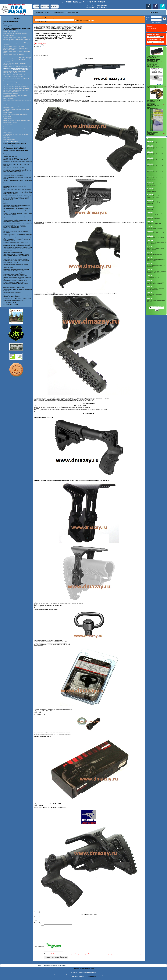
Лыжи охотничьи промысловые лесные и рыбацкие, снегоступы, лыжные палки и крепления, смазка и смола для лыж (18, 249)
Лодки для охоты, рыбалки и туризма (14, 287)
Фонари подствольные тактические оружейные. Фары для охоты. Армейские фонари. (17, 270)
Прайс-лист (54, 969)
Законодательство (73, 12)
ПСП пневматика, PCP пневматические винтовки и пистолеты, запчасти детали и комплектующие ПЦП (17, 210)
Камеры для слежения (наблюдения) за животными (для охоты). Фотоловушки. (18, 235)
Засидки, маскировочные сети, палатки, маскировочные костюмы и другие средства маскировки (16, 231)
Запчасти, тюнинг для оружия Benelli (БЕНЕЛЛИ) (16, 86)
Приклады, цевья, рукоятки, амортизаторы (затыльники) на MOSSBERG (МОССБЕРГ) (59, 29)
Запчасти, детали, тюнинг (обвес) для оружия (15, 38)
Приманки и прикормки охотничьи (13, 252)
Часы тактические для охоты (11, 123)
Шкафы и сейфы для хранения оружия (14, 300)
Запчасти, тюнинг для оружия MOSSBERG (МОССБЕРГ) (18, 66)
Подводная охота (8, 132)
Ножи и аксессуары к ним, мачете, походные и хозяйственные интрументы (15, 96)
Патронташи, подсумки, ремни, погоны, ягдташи (15, 115)
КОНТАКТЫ (55, 7)
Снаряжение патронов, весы (11, 93)
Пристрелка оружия (8, 104)
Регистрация (45, 7)
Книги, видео (7, 137)
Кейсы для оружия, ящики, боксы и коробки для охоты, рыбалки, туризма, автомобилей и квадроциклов (17, 186)
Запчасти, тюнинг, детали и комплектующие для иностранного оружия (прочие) (16, 91)
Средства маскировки (9, 36)
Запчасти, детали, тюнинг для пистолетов (14, 46)
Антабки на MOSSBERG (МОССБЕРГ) (13, 77)
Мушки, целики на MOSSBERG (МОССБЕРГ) (15, 75)
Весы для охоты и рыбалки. (11, 263)
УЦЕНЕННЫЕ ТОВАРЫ (10, 303)
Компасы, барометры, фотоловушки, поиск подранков (17, 127)
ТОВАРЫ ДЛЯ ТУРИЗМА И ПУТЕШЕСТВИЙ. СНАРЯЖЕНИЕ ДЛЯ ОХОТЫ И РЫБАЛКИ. (16, 159)
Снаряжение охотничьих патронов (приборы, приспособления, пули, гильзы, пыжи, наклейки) (17, 260)
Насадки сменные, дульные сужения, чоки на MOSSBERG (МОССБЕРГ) (15, 72)
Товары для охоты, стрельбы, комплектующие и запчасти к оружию (53, 26)
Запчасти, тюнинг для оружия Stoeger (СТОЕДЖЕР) (16, 88)
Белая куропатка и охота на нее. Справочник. (152, 133)
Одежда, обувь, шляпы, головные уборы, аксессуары (17, 121)
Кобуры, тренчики (8, 113)
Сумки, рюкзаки (7, 117)
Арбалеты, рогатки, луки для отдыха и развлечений (18, 181)
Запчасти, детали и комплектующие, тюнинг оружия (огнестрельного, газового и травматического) (16, 266)
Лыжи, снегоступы (8, 125)
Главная (36, 7)
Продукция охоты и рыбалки (11, 142)
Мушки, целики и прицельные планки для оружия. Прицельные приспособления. (17, 295)
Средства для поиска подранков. (12, 293)
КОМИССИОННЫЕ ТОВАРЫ (11, 305)
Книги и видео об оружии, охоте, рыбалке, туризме (17, 298)
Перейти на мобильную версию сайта (84, 972)
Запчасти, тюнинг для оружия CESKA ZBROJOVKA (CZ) (17, 58)
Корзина (47, 969)
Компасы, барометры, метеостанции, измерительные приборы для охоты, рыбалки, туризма (16, 284)
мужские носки (85, 978)
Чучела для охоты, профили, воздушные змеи (15, 34)
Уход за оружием (8, 119)
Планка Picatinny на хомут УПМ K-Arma (153, 87)
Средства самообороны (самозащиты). (14, 217)
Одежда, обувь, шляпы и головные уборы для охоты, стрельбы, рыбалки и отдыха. (16, 174)
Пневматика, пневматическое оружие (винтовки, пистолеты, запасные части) (17, 206)
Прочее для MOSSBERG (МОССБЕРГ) (13, 84)
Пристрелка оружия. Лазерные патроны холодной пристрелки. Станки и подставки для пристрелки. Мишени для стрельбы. (17, 239)
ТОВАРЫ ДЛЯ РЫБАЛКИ (10, 156)
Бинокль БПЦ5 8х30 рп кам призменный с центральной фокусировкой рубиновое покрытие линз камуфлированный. (154, 104)
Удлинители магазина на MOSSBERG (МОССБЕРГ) (16, 79)
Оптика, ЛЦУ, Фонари (9, 99)
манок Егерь (44, 22)
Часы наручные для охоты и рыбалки (14, 183)
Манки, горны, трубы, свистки (11, 32)
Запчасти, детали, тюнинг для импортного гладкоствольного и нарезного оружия (14, 55)
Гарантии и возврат (58, 12)
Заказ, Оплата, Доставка (42, 12)
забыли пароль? (156, 23)
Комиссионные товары (9, 139)
